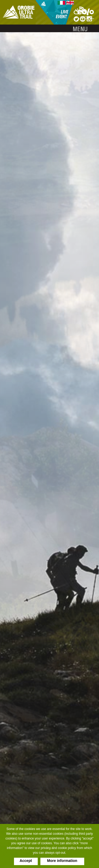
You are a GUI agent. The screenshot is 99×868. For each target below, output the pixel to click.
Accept (26, 861)
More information (62, 861)
